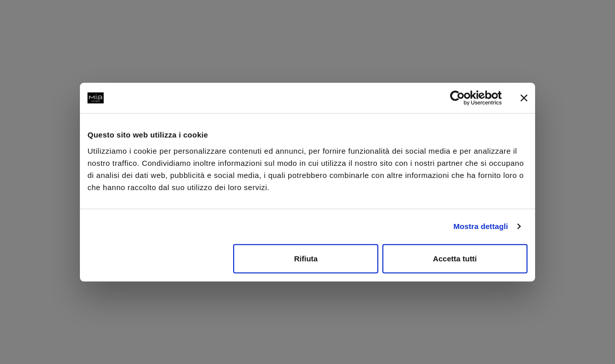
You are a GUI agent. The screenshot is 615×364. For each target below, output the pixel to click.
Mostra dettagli (480, 226)
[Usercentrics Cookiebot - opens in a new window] (457, 98)
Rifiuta (306, 258)
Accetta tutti (455, 258)
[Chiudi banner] (524, 98)
